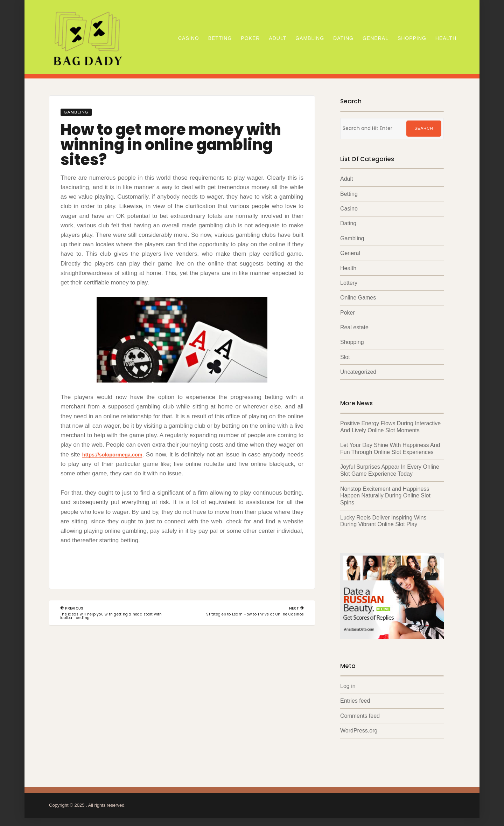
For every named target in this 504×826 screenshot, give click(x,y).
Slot (345, 356)
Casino (189, 38)
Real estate (354, 327)
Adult (278, 38)
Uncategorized (358, 371)
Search (424, 129)
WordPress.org (359, 728)
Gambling (310, 38)
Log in (348, 684)
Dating (343, 38)
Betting (220, 38)
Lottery (349, 283)
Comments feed (360, 713)
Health (446, 38)
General (376, 38)
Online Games (358, 297)
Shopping (412, 38)
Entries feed (355, 698)
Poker (250, 38)
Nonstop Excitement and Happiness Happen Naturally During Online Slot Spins (385, 494)
